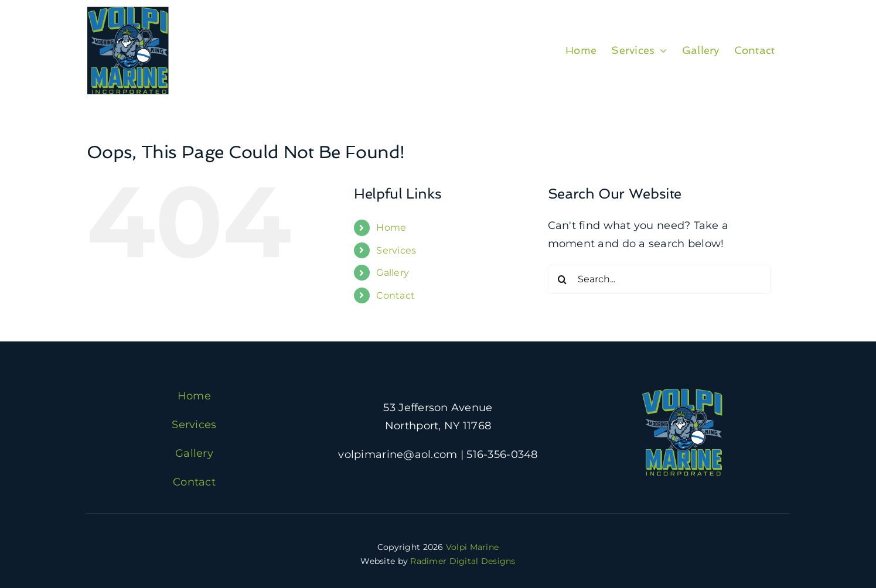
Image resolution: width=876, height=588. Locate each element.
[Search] (563, 279)
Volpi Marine (472, 547)
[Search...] (659, 279)
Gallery (393, 273)
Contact (396, 295)
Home (391, 228)
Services (396, 250)
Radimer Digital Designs (463, 561)
